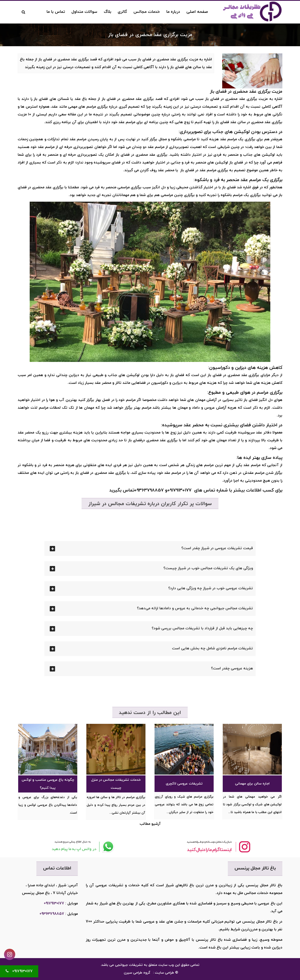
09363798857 (52, 914)
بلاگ (107, 12)
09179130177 (54, 903)
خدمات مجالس (147, 12)
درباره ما (173, 12)
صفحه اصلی (197, 12)
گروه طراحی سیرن (137, 973)
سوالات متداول (84, 12)
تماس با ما (56, 12)
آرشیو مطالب (150, 824)
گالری (122, 12)
